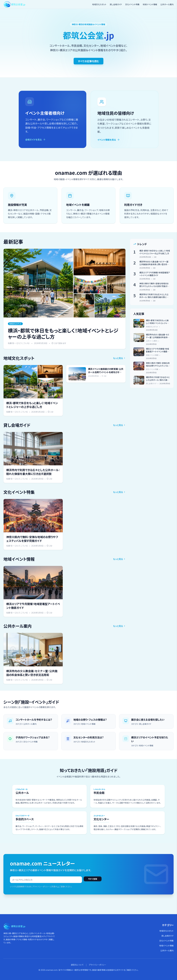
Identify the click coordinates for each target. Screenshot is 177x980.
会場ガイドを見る (35, 140)
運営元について (77, 965)
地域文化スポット (99, 4)
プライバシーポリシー (97, 965)
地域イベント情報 (150, 4)
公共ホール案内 (167, 4)
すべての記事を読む (88, 61)
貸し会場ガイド (116, 4)
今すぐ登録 (93, 879)
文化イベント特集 (132, 4)
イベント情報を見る (109, 140)
